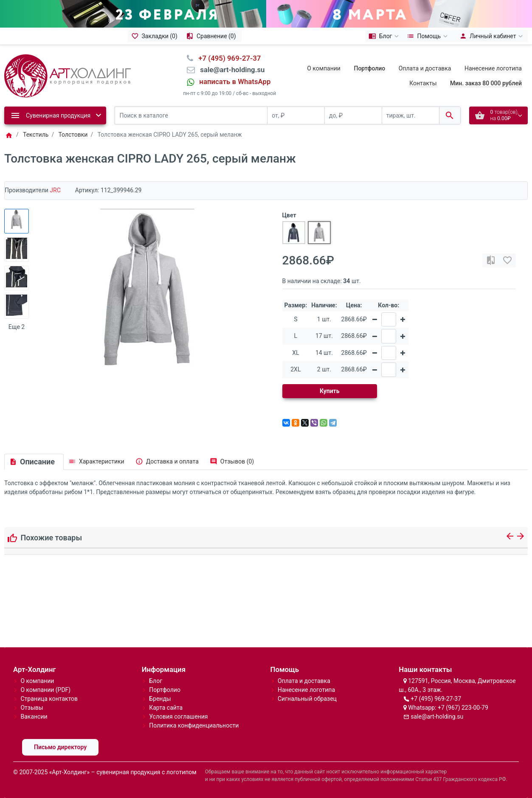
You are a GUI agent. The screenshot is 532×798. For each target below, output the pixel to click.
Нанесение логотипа (493, 68)
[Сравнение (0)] (212, 36)
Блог (156, 681)
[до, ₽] (353, 116)
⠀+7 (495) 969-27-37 (227, 58)
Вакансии (34, 717)
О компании (324, 68)
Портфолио (165, 690)
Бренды (160, 699)
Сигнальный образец (307, 699)
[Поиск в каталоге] (191, 116)
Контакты (423, 83)
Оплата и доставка (425, 68)
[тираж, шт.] (411, 116)
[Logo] (68, 75)
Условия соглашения (178, 717)
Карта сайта (166, 708)
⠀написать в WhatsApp (232, 81)
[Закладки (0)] (155, 36)
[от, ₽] (296, 116)
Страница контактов (49, 699)
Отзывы (32, 708)
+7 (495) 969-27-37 (436, 699)
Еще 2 (17, 327)
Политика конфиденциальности (194, 725)
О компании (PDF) (45, 690)
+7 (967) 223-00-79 (463, 708)
